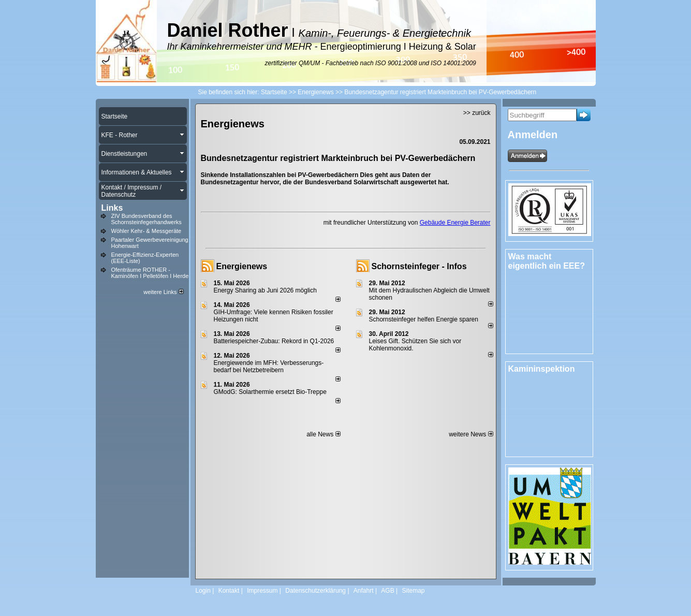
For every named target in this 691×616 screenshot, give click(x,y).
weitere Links (163, 292)
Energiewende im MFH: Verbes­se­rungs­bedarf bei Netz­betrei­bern (269, 366)
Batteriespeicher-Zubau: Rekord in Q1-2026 (274, 341)
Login (203, 591)
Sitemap (413, 591)
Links (112, 208)
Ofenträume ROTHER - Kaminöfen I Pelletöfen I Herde (150, 273)
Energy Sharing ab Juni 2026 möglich (265, 290)
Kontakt (229, 591)
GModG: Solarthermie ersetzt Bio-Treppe (270, 392)
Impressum (262, 591)
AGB (387, 591)
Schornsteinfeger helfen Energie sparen (424, 319)
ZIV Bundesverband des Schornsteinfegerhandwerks (146, 219)
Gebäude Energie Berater (455, 223)
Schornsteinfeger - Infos (419, 266)
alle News (323, 434)
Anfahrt (364, 591)
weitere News (471, 434)
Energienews (242, 266)
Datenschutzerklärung (315, 591)
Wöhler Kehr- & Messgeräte (146, 231)
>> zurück (477, 113)
